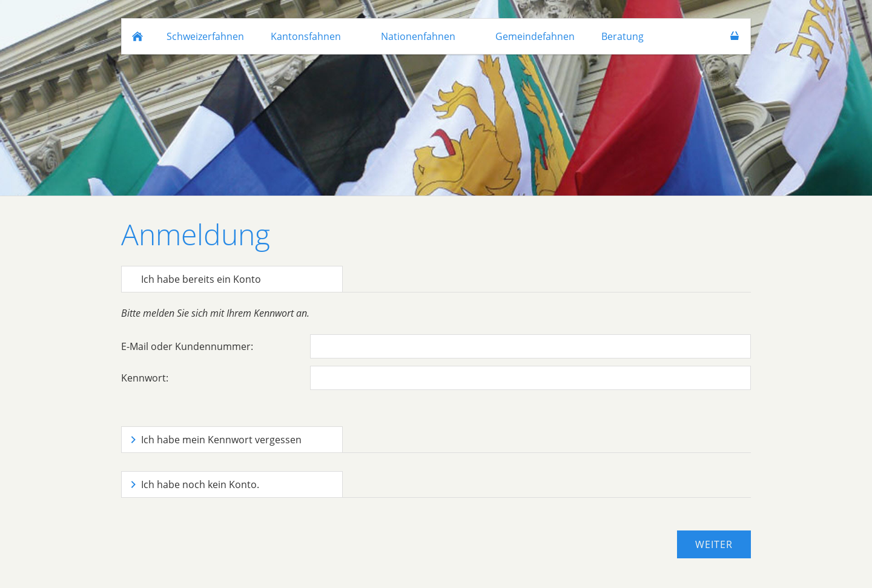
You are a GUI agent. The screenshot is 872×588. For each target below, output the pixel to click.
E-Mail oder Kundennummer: (187, 346)
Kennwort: (145, 378)
